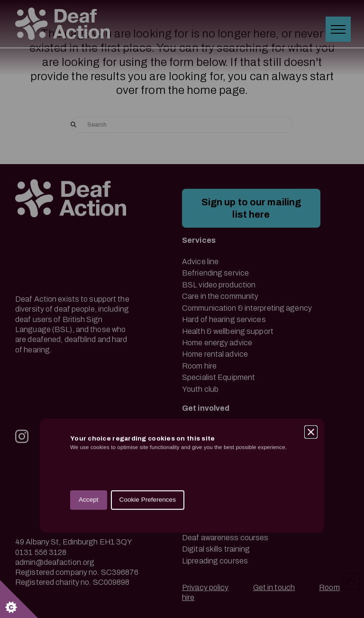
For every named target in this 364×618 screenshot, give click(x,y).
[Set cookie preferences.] (19, 599)
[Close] (311, 299)
